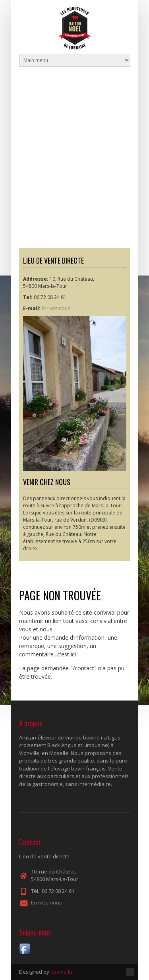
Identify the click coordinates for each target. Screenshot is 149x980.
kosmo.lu (61, 972)
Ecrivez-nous (56, 308)
